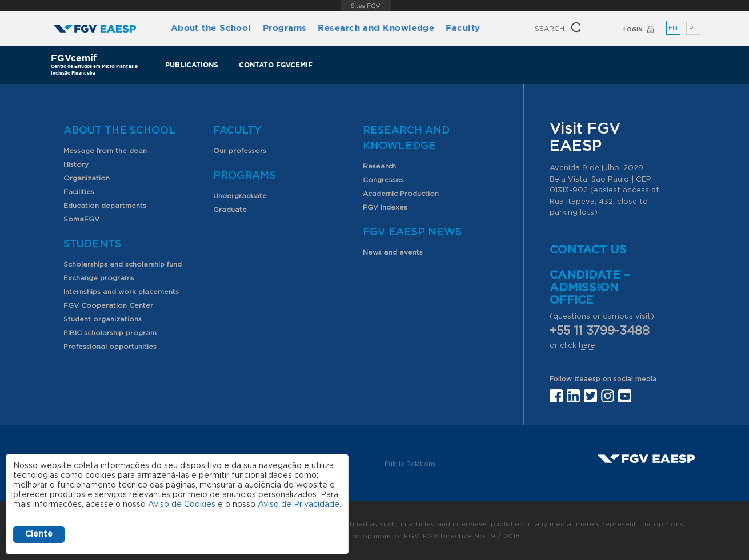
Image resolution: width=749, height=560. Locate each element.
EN (673, 28)
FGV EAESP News (412, 232)
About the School (211, 28)
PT (693, 28)
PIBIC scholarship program (110, 333)
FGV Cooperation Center (108, 305)
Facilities (79, 192)
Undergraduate (240, 196)
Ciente (39, 534)
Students (92, 244)
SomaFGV (81, 219)
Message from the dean (105, 151)
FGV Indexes (385, 207)
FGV (366, 6)
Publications (192, 65)
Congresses (383, 180)
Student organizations (103, 319)
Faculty (463, 28)
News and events (393, 252)
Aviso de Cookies (182, 505)
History (76, 164)
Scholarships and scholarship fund (123, 264)
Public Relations (410, 464)
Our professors (240, 151)
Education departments (105, 206)
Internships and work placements (121, 292)
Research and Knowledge (376, 28)
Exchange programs (99, 278)
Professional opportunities (110, 347)
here (587, 346)
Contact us (588, 250)
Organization (87, 178)
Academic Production (401, 194)
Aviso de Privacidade (299, 505)
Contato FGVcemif (276, 65)
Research (379, 166)
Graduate (230, 210)
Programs (285, 28)
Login (633, 29)
